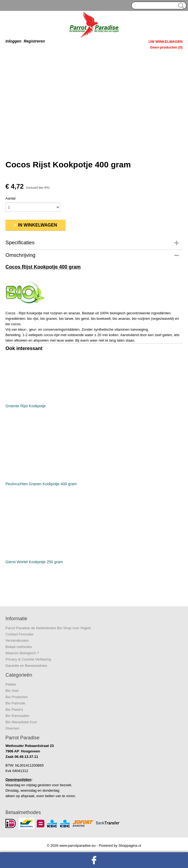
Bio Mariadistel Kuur (21, 722)
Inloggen (13, 41)
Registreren (34, 41)
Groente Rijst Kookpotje (26, 406)
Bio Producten (17, 697)
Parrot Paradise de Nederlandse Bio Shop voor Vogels (48, 628)
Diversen (12, 728)
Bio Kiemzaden (17, 716)
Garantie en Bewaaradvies (26, 666)
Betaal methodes (19, 647)
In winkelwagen (37, 225)
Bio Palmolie (15, 703)
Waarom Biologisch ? (22, 653)
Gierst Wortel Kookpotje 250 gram (34, 562)
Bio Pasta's (14, 709)
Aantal (10, 198)
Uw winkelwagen (166, 42)
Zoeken (180, 6)
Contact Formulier (19, 634)
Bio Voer (12, 691)
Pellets (11, 684)
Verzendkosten (17, 641)
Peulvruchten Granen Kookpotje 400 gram (41, 484)
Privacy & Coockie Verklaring (28, 659)
